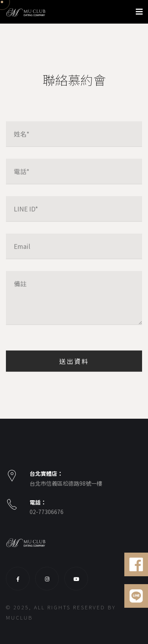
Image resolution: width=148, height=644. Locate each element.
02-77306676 (47, 512)
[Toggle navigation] (139, 12)
